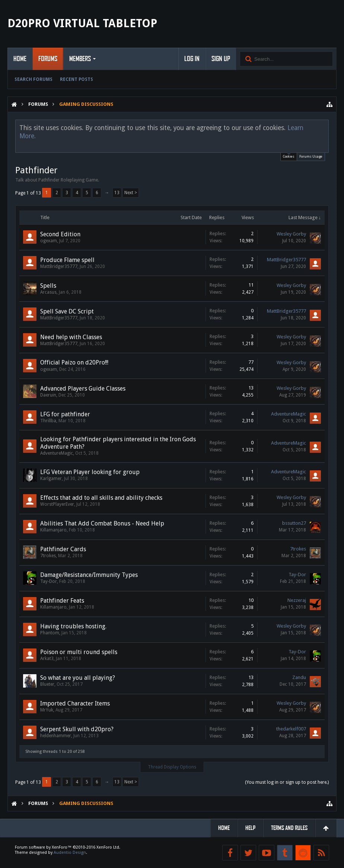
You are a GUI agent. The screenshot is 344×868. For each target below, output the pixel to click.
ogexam (49, 241)
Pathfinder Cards (63, 549)
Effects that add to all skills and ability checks (101, 498)
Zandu (299, 677)
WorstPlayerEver (57, 504)
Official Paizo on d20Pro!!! (74, 362)
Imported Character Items (75, 703)
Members (80, 59)
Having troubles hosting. (73, 626)
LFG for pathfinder (65, 414)
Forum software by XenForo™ (68, 847)
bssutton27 (294, 523)
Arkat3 (47, 659)
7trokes (48, 556)
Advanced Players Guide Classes (83, 389)
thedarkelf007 (291, 729)
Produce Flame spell (67, 260)
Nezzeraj (297, 600)
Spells (48, 286)
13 (117, 193)
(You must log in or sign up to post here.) (287, 782)
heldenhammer (56, 736)
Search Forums (34, 79)
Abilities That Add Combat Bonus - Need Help (102, 523)
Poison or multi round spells (79, 652)
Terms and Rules (289, 828)
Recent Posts (77, 79)
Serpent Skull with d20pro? (77, 729)
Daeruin (48, 395)
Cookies (289, 156)
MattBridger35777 (59, 266)
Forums (48, 59)
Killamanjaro (53, 530)
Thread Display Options (172, 767)
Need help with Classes (71, 337)
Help (250, 828)
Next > (131, 193)
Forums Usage (311, 157)
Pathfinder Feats (62, 601)
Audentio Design (70, 853)
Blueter (47, 684)
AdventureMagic (289, 414)
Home (20, 59)
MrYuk (47, 710)
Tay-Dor (49, 581)
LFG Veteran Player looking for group (90, 472)
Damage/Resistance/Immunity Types (89, 575)
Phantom (50, 633)
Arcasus (48, 292)
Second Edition (60, 234)
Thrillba (48, 421)
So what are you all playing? (78, 678)
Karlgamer (51, 479)
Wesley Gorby (291, 234)
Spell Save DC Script (67, 311)
